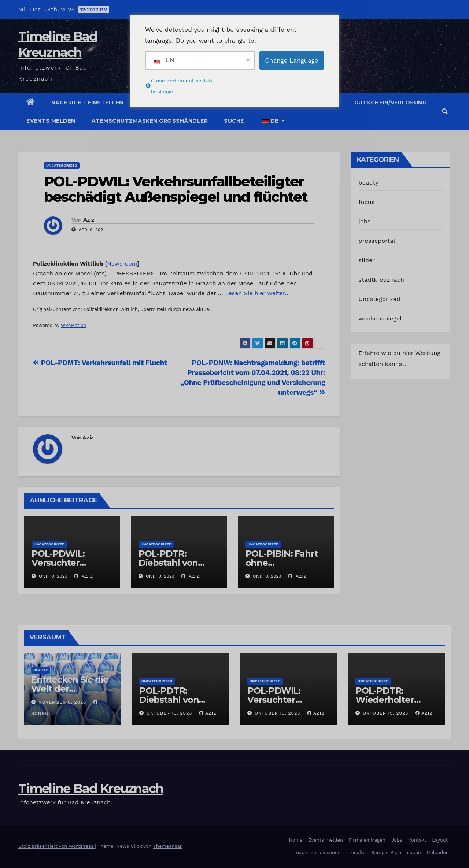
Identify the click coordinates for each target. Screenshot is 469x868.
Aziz (89, 220)
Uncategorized (62, 165)
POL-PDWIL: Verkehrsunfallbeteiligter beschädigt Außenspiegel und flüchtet (176, 189)
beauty (369, 183)
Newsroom (122, 264)
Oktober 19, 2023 (170, 713)
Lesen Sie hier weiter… (257, 293)
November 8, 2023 (63, 702)
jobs (365, 221)
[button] (445, 112)
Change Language (291, 60)
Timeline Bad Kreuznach (91, 789)
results (358, 852)
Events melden (51, 121)
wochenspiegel (380, 318)
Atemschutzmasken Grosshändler (150, 121)
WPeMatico (73, 325)
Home (296, 840)
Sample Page (386, 852)
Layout (440, 840)
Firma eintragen (367, 840)
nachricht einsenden (320, 852)
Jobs (397, 840)
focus (367, 202)
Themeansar (167, 846)
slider (367, 260)
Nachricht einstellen (87, 103)
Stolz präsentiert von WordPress (57, 846)
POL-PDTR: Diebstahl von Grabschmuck (169, 563)
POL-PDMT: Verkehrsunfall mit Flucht (100, 363)
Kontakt (417, 840)
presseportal (377, 241)
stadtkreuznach (382, 280)
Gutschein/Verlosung (391, 103)
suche (234, 121)
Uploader (437, 852)
